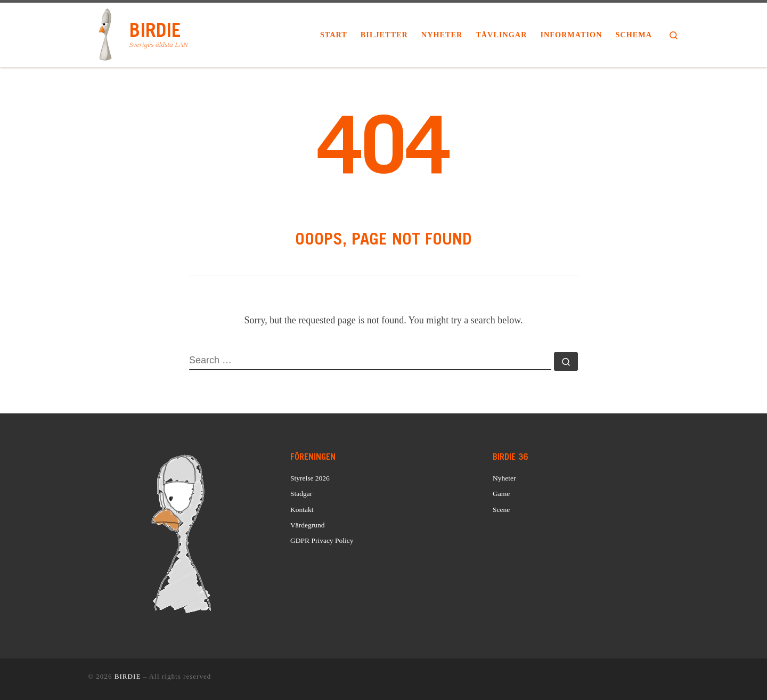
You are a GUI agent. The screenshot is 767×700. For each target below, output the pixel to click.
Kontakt (302, 510)
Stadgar (301, 494)
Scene (501, 510)
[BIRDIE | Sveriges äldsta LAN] (107, 33)
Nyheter (504, 478)
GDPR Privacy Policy (322, 540)
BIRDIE (128, 676)
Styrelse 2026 (310, 478)
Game (501, 494)
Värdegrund (307, 525)
